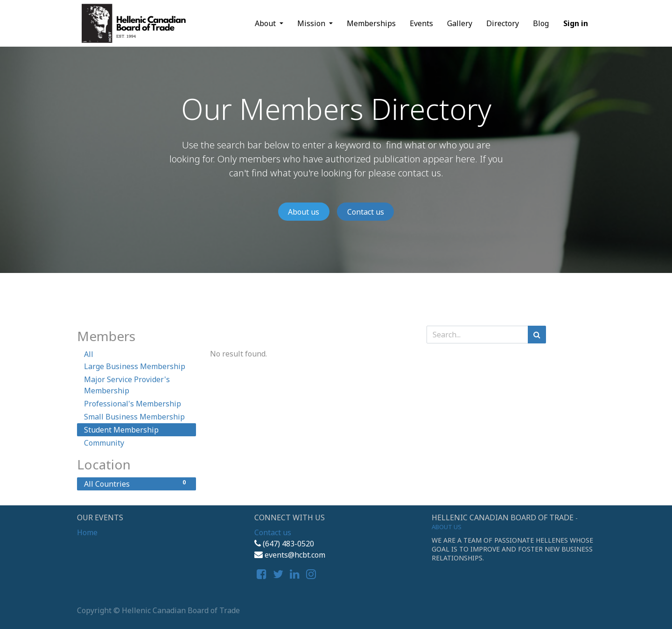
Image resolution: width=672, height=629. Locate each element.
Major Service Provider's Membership (127, 385)
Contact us (366, 212)
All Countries (136, 484)
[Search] (537, 335)
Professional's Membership (133, 404)
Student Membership (121, 430)
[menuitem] (371, 23)
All (89, 354)
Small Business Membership (134, 417)
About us (304, 212)
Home (87, 532)
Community (104, 443)
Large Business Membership (135, 366)
